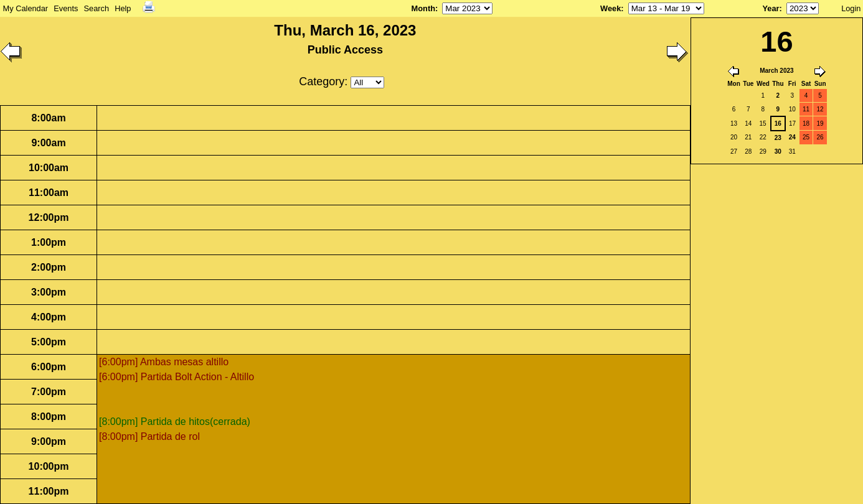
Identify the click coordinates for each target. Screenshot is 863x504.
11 (806, 109)
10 (792, 109)
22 (763, 137)
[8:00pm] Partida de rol (149, 436)
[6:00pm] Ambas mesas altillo (164, 362)
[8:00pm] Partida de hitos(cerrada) (175, 422)
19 (820, 124)
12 (820, 109)
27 (734, 152)
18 (806, 124)
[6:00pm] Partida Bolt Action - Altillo (177, 377)
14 (748, 124)
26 (820, 137)
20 (734, 137)
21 (748, 137)
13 (734, 124)
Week (611, 8)
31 (792, 152)
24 (792, 137)
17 (792, 124)
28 (748, 152)
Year (771, 8)
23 (778, 138)
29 (763, 152)
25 (806, 137)
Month (423, 8)
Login (851, 8)
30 (778, 152)
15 (763, 124)
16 (778, 124)
